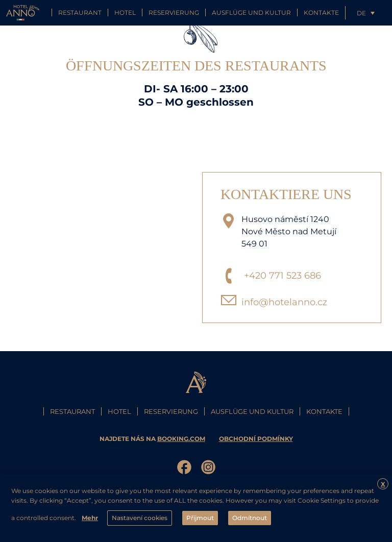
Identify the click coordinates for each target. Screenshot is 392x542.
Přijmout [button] (200, 518)
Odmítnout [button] (250, 518)
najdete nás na (153, 439)
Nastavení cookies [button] (140, 518)
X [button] (383, 484)
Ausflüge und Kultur (251, 13)
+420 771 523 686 (283, 276)
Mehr (90, 518)
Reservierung (174, 13)
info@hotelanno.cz (284, 302)
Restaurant (80, 13)
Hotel (125, 13)
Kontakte (321, 13)
